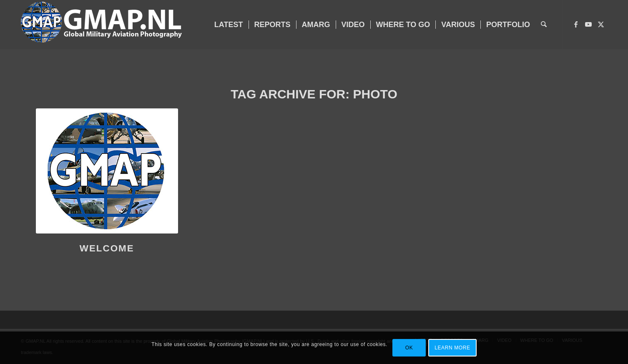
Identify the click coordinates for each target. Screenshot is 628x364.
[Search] (544, 25)
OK (409, 348)
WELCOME (107, 248)
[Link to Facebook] (576, 24)
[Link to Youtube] (588, 24)
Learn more (452, 348)
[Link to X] (601, 24)
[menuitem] (229, 25)
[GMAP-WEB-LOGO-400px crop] (101, 25)
